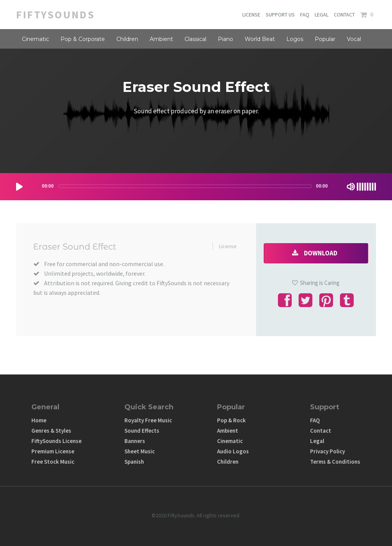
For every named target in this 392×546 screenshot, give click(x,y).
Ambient (161, 39)
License (228, 246)
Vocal (354, 39)
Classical (195, 39)
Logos (295, 39)
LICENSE (251, 15)
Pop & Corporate (83, 39)
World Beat (260, 39)
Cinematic (35, 39)
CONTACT (344, 15)
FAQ (305, 15)
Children (127, 39)
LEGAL (322, 15)
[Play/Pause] (19, 187)
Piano (225, 39)
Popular (325, 39)
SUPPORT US (280, 15)
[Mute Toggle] (351, 187)
